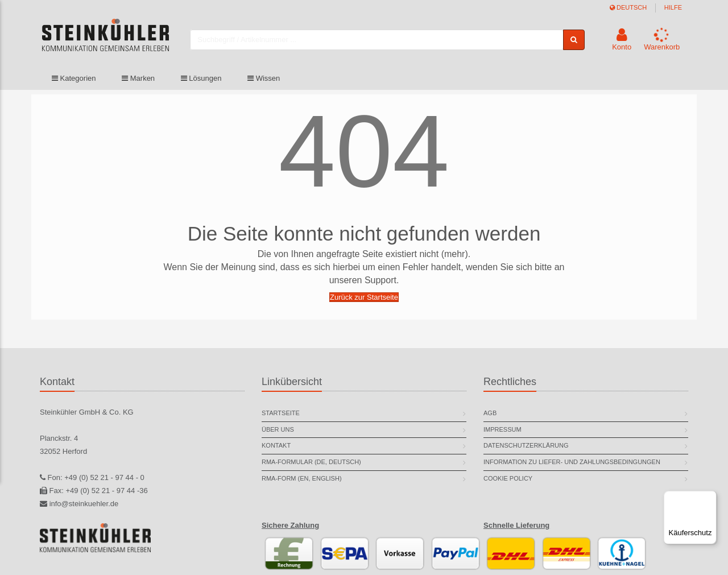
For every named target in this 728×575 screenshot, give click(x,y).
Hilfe (673, 7)
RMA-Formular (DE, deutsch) (311, 462)
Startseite (281, 413)
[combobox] (384, 41)
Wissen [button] (264, 81)
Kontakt (276, 445)
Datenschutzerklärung (526, 445)
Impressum (502, 429)
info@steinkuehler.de (84, 504)
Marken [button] (138, 81)
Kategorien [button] (74, 81)
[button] (622, 41)
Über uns (278, 429)
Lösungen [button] (201, 81)
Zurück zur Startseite (364, 297)
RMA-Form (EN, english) (302, 478)
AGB (490, 413)
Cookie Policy (508, 478)
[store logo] (113, 42)
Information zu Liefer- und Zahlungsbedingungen (572, 462)
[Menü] (710, 498)
